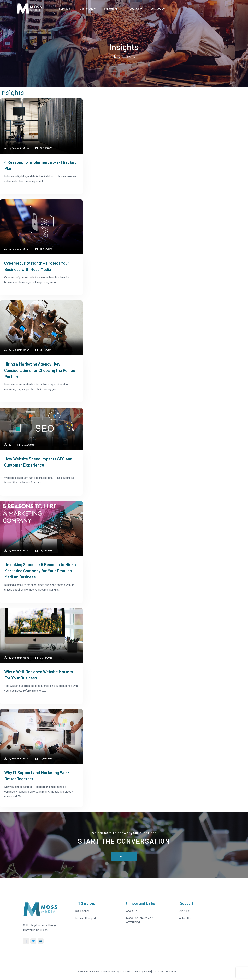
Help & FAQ (184, 910)
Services (64, 8)
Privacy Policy (143, 971)
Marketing (110, 8)
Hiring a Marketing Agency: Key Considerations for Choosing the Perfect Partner (35, 370)
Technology (86, 8)
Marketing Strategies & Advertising (140, 919)
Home (117, 56)
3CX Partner (82, 910)
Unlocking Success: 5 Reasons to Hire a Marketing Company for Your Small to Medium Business (40, 570)
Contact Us (158, 8)
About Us (134, 8)
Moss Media (86, 971)
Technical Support (85, 917)
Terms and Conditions (165, 971)
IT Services (86, 902)
